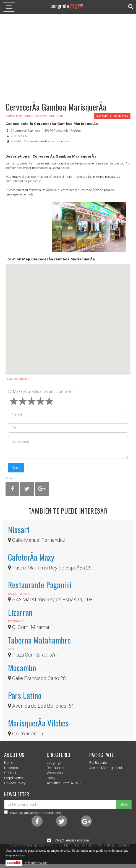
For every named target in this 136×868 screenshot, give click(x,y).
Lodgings (54, 763)
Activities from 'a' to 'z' (65, 783)
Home (9, 763)
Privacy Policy (15, 783)
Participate (98, 763)
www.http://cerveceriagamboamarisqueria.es (41, 141)
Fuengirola (68, 6)
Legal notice (14, 778)
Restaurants (57, 768)
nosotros (11, 768)
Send (16, 468)
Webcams (55, 773)
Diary (51, 778)
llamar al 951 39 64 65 (112, 116)
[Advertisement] (68, 55)
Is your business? (17, 379)
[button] (68, 314)
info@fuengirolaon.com (72, 840)
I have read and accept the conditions (35, 813)
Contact (10, 773)
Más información (36, 863)
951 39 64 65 (20, 136)
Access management (106, 768)
